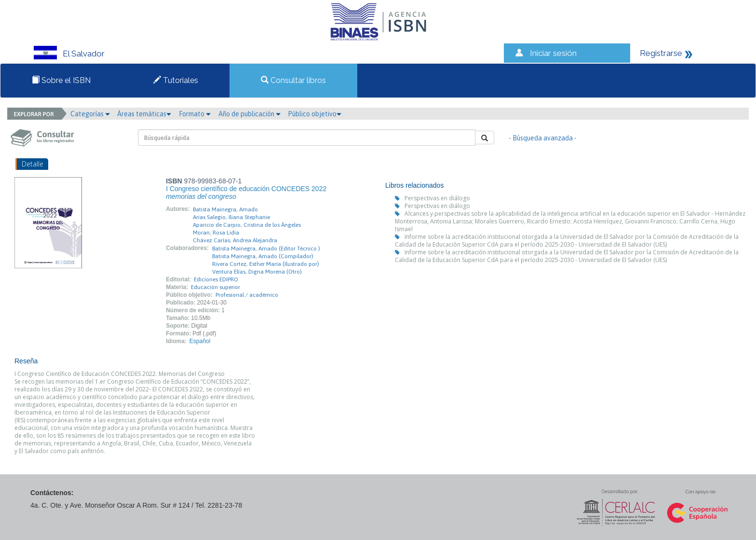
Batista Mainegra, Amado (225, 209)
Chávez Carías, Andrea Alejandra (235, 240)
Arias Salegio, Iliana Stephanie (231, 217)
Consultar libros (293, 80)
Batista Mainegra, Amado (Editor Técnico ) (266, 249)
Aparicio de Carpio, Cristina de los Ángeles (247, 225)
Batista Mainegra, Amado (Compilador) (263, 256)
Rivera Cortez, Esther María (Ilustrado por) (266, 264)
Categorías (90, 114)
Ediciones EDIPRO (216, 279)
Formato (195, 114)
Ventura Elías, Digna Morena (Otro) (257, 272)
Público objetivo (315, 114)
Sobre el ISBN (61, 80)
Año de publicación (250, 114)
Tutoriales (176, 80)
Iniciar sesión (553, 53)
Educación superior (216, 287)
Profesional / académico (247, 295)
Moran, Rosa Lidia (216, 233)
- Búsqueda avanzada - (543, 138)
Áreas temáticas (144, 114)
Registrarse (661, 53)
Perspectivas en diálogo (437, 198)
